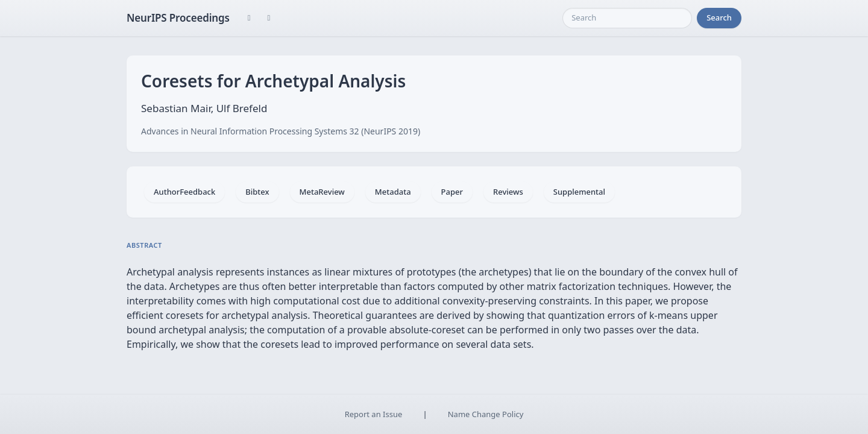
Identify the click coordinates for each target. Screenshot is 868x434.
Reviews (508, 192)
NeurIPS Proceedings (178, 18)
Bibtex (257, 192)
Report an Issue (374, 414)
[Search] (627, 18)
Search (719, 17)
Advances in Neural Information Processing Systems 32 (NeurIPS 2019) (281, 131)
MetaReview (322, 192)
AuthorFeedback (184, 192)
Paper (452, 192)
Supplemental (579, 192)
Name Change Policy (486, 414)
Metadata (393, 192)
